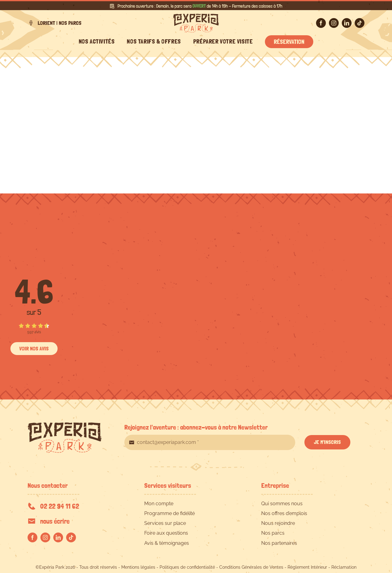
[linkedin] (347, 23)
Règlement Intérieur (307, 567)
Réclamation (344, 567)
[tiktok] (360, 23)
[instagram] (334, 23)
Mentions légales (138, 567)
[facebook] (321, 23)
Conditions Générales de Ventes (251, 567)
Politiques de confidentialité (187, 567)
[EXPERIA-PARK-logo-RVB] (196, 16)
